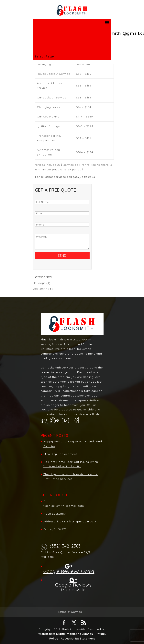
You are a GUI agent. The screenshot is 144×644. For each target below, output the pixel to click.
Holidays (39, 283)
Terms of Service (70, 612)
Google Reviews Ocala (69, 571)
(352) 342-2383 (65, 546)
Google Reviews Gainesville (73, 587)
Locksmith (40, 289)
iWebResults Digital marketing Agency (65, 634)
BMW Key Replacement (60, 454)
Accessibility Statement (78, 639)
